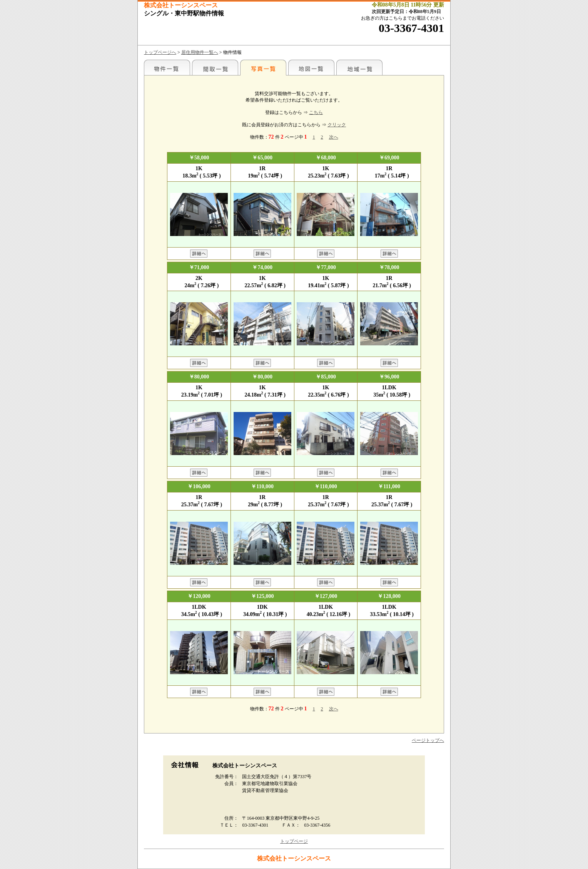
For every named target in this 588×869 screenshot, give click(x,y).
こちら (316, 112)
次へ (334, 137)
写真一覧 (263, 67)
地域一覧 (359, 67)
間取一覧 (215, 67)
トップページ (294, 841)
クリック (337, 125)
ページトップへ (428, 740)
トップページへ (160, 52)
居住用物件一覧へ (200, 52)
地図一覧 (311, 67)
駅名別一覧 (167, 67)
